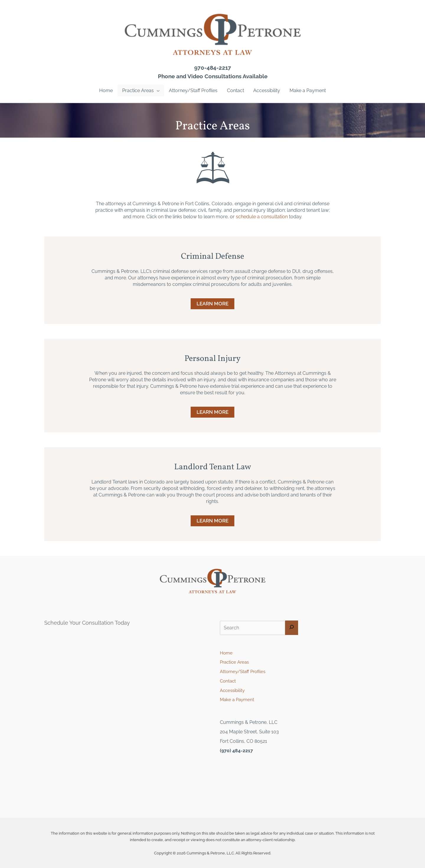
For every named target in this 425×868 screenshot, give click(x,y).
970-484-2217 (213, 68)
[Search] (292, 628)
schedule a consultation (262, 217)
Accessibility (233, 691)
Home (227, 653)
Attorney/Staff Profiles (244, 672)
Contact (228, 681)
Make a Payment (238, 700)
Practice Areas (236, 662)
